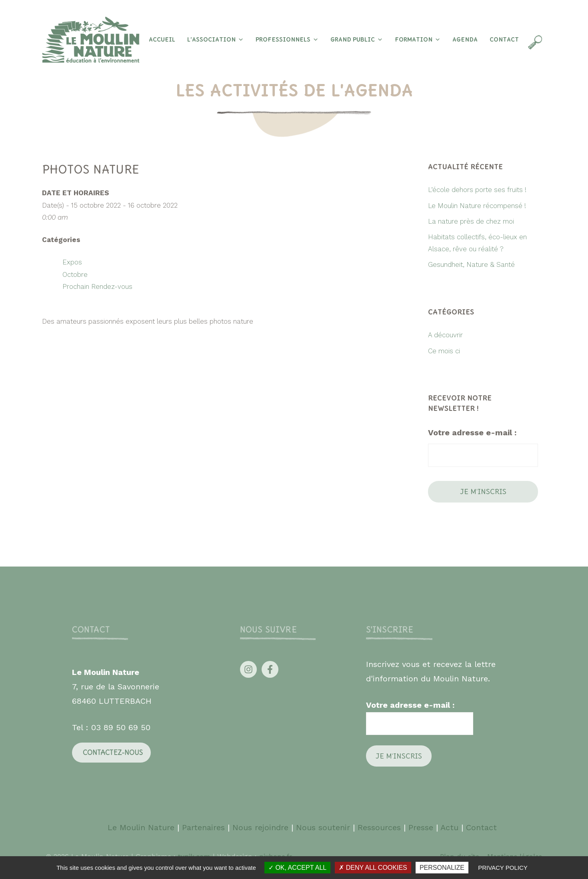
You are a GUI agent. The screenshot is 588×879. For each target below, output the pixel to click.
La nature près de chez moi (471, 221)
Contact (504, 40)
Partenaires (205, 827)
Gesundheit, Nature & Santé (471, 264)
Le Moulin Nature (141, 827)
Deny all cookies (373, 868)
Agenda (465, 40)
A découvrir (445, 335)
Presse (421, 827)
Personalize (442, 868)
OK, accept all (297, 868)
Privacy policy (503, 868)
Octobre (75, 274)
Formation (418, 40)
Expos (72, 262)
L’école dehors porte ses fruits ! (477, 190)
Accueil (162, 40)
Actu (449, 827)
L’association (215, 40)
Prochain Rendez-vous (97, 286)
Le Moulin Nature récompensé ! (477, 206)
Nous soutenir (323, 827)
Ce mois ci (444, 351)
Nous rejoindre (260, 827)
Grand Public (357, 40)
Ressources (379, 827)
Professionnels (287, 40)
